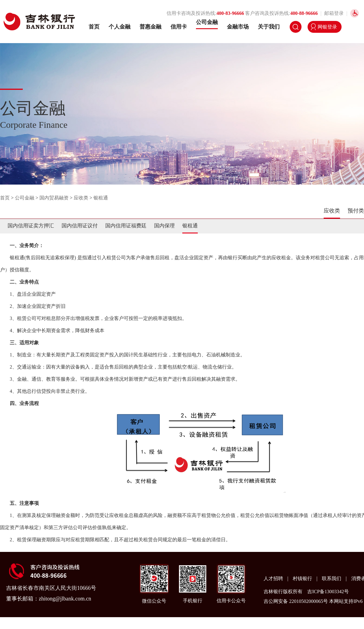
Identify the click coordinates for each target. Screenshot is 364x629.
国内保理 (164, 226)
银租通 (101, 198)
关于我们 (269, 27)
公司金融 (207, 22)
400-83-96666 (230, 13)
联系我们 (332, 578)
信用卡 (179, 27)
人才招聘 (274, 578)
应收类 (81, 198)
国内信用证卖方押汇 (31, 226)
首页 (94, 27)
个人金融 (120, 27)
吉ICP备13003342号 (328, 592)
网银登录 (327, 27)
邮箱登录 (334, 13)
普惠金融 (150, 27)
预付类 (356, 211)
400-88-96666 (304, 13)
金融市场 (238, 27)
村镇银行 (303, 578)
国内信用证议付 (80, 226)
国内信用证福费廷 (126, 226)
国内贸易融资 (54, 198)
